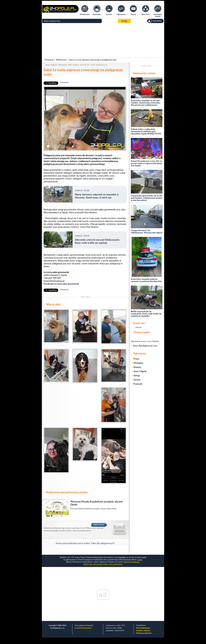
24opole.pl (49, 60)
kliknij (114, 509)
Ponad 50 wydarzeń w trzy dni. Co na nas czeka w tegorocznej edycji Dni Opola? (147, 163)
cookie (140, 560)
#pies (136, 346)
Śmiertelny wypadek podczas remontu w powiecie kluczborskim (146, 280)
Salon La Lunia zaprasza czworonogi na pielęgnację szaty (93, 60)
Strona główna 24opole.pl (84, 625)
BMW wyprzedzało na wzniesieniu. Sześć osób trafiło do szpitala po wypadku (146, 314)
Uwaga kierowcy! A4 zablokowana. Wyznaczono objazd (147, 232)
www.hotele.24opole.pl (83, 628)
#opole (156, 341)
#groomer (136, 341)
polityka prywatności (131, 562)
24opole (138, 327)
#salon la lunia (146, 341)
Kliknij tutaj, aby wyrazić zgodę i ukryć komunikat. (103, 564)
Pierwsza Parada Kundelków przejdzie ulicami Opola (91, 509)
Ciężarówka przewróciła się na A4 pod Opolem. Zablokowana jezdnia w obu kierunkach (147, 198)
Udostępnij (64, 82)
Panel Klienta (141, 625)
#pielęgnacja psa (148, 346)
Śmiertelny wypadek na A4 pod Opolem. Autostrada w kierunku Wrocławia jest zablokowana (146, 103)
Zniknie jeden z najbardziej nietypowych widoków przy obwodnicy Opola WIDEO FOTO (146, 132)
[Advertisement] (103, 40)
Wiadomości (61, 60)
